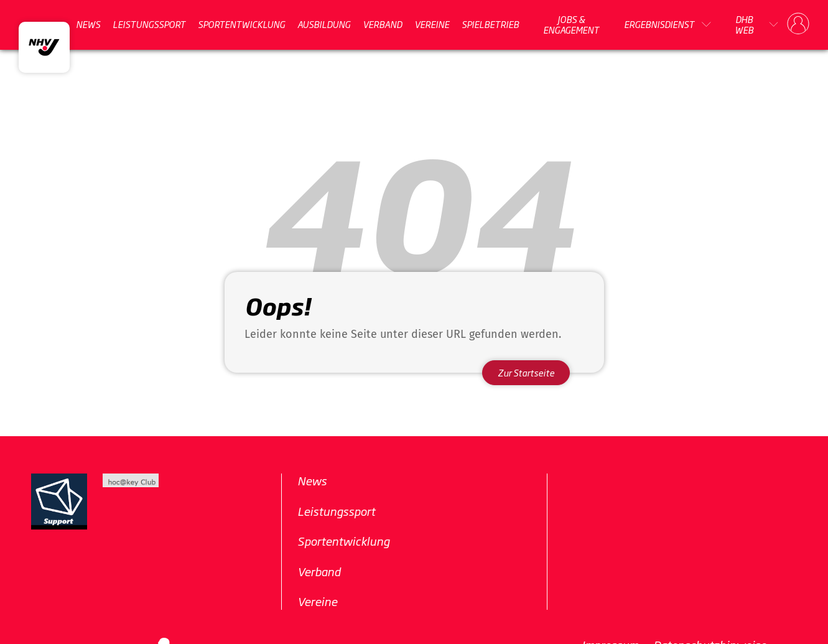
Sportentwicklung (241, 24)
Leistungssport (149, 24)
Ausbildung (324, 24)
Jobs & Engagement (571, 25)
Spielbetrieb (490, 24)
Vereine (432, 24)
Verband (382, 24)
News (88, 24)
